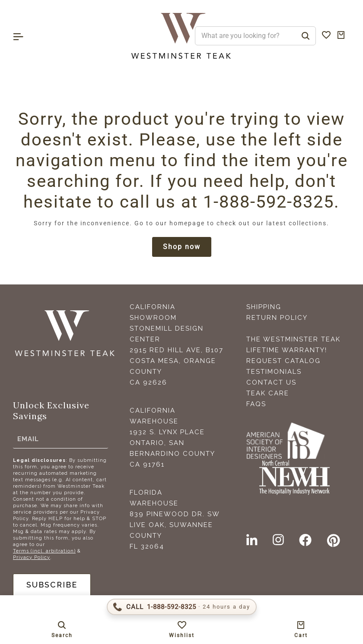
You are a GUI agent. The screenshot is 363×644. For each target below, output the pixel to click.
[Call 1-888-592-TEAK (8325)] (182, 607)
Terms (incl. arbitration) (44, 551)
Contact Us (271, 383)
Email (28, 439)
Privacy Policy (32, 558)
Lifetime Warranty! (287, 350)
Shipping (264, 307)
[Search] (306, 36)
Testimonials (274, 372)
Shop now (182, 247)
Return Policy (277, 318)
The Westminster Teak (293, 340)
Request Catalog (283, 361)
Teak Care (268, 394)
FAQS (256, 404)
